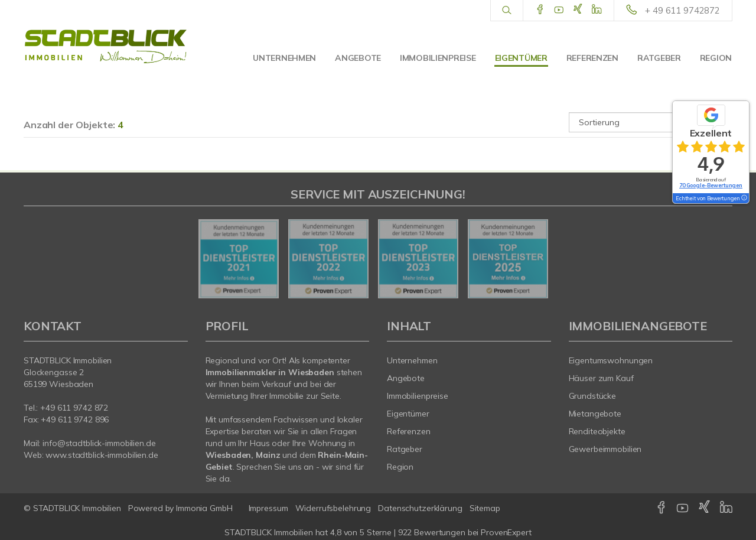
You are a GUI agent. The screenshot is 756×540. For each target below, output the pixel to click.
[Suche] (506, 11)
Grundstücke (593, 396)
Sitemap (485, 508)
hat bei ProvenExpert (378, 532)
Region (716, 58)
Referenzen (592, 58)
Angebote (358, 58)
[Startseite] (106, 47)
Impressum (268, 508)
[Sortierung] (651, 122)
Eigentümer (521, 58)
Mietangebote (595, 414)
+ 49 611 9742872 (682, 10)
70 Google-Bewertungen (711, 185)
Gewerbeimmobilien (605, 449)
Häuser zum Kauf (601, 378)
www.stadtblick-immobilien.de (102, 455)
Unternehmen (284, 58)
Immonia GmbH (204, 508)
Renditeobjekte (597, 431)
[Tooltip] (744, 199)
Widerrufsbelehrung (333, 508)
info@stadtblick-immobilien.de (99, 443)
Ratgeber (659, 58)
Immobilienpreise (438, 58)
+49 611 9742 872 (74, 408)
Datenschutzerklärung (420, 508)
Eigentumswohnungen (611, 360)
